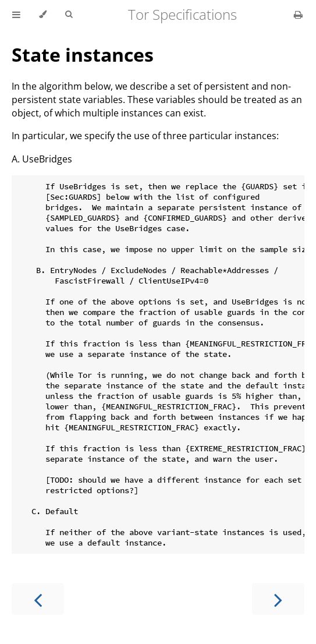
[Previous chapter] (38, 599)
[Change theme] (43, 15)
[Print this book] (298, 15)
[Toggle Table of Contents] (16, 15)
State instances (83, 54)
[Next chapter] (278, 599)
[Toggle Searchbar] (69, 15)
